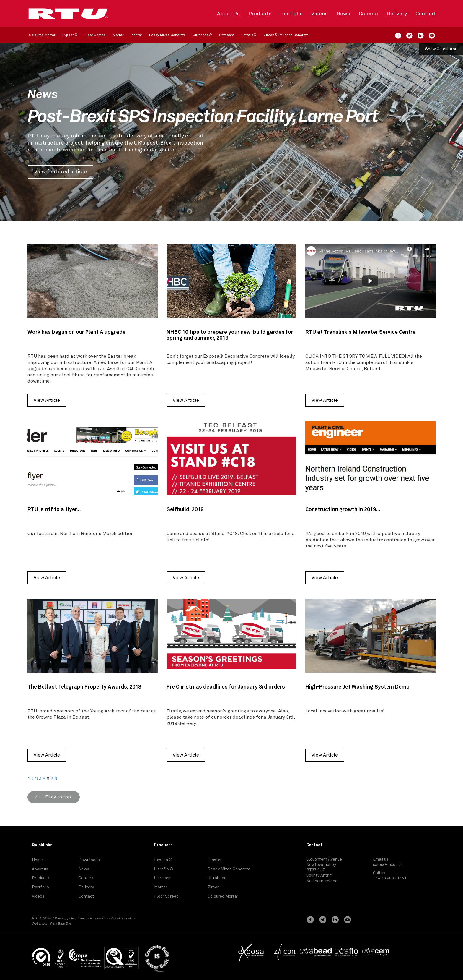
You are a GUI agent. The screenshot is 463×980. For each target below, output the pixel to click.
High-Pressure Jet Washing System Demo (357, 687)
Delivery (397, 14)
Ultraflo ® (164, 869)
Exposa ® (163, 860)
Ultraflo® (249, 35)
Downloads (89, 860)
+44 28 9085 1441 (390, 878)
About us (40, 869)
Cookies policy (124, 919)
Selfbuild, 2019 (185, 510)
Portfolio (291, 14)
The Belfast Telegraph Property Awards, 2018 (84, 687)
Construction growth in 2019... (343, 510)
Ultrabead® (202, 35)
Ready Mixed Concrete (167, 35)
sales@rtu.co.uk (388, 865)
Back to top (58, 797)
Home (37, 860)
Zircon (214, 887)
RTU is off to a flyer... (54, 510)
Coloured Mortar (42, 35)
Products (260, 14)
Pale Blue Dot (61, 924)
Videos (319, 14)
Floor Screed (95, 35)
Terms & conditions (95, 919)
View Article (47, 400)
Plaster (136, 35)
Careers (368, 14)
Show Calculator (441, 49)
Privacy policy (66, 919)
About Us (228, 14)
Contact (425, 14)
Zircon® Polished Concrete (286, 35)
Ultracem (227, 35)
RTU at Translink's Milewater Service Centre (360, 332)
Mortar (118, 35)
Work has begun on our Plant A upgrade (76, 332)
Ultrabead (217, 878)
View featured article (61, 172)
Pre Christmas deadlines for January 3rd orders (226, 687)
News (343, 14)
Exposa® (70, 35)
